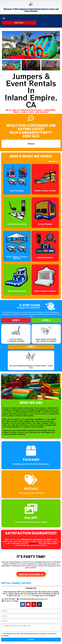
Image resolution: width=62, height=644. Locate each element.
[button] (4, 18)
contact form (26, 585)
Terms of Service (12, 636)
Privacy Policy (52, 634)
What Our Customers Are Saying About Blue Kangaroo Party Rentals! (31, 131)
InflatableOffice (19, 642)
